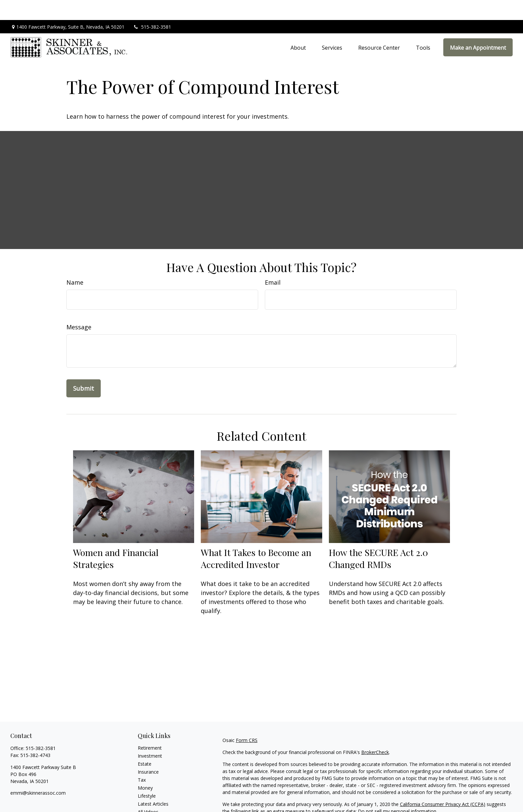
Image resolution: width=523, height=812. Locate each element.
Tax (142, 760)
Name (75, 262)
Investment (150, 736)
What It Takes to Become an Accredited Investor (256, 538)
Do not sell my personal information (397, 791)
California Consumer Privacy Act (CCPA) (443, 784)
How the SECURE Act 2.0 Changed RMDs (378, 538)
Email (273, 262)
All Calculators (153, 800)
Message (79, 307)
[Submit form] (84, 368)
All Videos (148, 792)
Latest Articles (153, 784)
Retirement (150, 728)
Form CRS (247, 720)
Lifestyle (147, 776)
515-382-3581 (152, 7)
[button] (298, 27)
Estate (145, 744)
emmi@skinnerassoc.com (38, 773)
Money (145, 768)
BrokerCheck (375, 732)
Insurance (148, 752)
